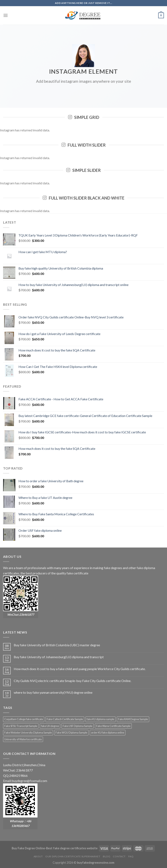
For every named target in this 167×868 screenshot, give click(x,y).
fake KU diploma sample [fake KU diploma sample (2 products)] (101, 719)
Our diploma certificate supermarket (73, 856)
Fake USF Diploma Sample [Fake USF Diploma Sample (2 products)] (78, 726)
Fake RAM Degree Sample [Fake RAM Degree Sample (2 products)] (133, 719)
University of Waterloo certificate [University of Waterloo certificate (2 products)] (23, 739)
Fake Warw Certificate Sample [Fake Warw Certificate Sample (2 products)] (113, 726)
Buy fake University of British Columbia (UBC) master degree (57, 645)
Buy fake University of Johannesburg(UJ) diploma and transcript (59, 657)
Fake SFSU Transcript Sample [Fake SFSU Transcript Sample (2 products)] (21, 726)
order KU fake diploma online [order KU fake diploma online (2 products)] (108, 733)
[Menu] (6, 15)
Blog (107, 856)
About (38, 856)
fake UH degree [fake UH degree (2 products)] (50, 726)
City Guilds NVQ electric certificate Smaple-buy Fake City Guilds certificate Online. (72, 681)
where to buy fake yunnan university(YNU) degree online (53, 692)
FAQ (131, 856)
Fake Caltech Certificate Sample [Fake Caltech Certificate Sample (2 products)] (65, 719)
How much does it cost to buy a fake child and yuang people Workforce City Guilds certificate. (80, 669)
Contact (119, 856)
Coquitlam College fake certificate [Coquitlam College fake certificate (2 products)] (24, 719)
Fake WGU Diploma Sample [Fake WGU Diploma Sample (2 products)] (71, 733)
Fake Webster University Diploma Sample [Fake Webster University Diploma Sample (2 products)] (28, 733)
